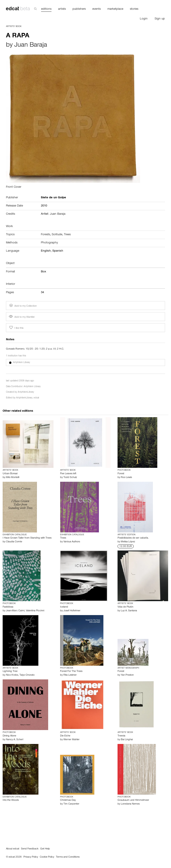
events (97, 9)
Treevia (121, 736)
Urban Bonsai (10, 474)
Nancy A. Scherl (15, 740)
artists (62, 9)
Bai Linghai (127, 740)
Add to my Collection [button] (23, 306)
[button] (85, 363)
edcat (36, 398)
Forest (121, 474)
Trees (67, 235)
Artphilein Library (32, 387)
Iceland (64, 607)
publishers (79, 9)
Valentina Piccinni (35, 611)
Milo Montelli (13, 478)
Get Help (45, 849)
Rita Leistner (70, 675)
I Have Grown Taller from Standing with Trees (27, 538)
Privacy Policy (31, 857)
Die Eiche (65, 736)
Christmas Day (68, 800)
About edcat (13, 849)
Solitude (57, 235)
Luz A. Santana (129, 611)
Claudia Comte (14, 542)
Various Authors (72, 542)
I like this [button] (16, 328)
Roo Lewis (126, 478)
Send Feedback (30, 849)
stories (134, 9)
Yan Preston (127, 675)
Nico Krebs (12, 675)
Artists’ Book (14, 27)
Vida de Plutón (125, 607)
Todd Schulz (70, 478)
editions (46, 9)
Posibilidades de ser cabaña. (133, 538)
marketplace (115, 9)
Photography (49, 243)
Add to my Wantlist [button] (22, 317)
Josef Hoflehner (72, 611)
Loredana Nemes (130, 804)
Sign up (160, 19)
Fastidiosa (8, 607)
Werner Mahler (71, 740)
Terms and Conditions (68, 857)
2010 (44, 206)
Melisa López (128, 542)
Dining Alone (9, 736)
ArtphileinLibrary (26, 392)
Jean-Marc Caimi (15, 611)
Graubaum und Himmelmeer (133, 800)
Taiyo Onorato (27, 675)
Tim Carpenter (71, 804)
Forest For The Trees (71, 671)
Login (144, 19)
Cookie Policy (47, 857)
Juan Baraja (31, 46)
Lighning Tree (10, 671)
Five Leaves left (68, 474)
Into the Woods (11, 800)
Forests (46, 235)
